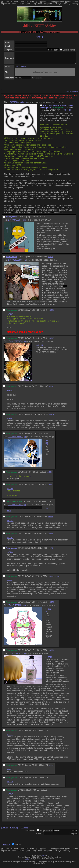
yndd (7, 1)
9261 (44, 487)
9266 (45, 536)
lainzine (66, 4)
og (33, 1)
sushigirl (58, 4)
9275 (46, 767)
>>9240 (51, 259)
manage (21, 4)
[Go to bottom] (55, 32)
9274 (46, 733)
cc (46, 1)
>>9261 (50, 474)
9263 (45, 519)
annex (14, 4)
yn (3, 1)
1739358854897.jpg (17, 439)
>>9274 (51, 652)
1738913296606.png (18, 104)
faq (2, 4)
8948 (44, 219)
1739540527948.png (17, 507)
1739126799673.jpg (17, 343)
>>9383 (70, 112)
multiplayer (48, 4)
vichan (44, 858)
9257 (46, 417)
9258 (46, 436)
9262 (50, 503)
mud (29, 4)
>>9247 (51, 340)
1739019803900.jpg (17, 262)
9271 (45, 604)
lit (24, 1)
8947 (58, 112)
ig (37, 1)
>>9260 (10, 491)
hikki (59, 1)
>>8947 (10, 421)
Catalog (24, 830)
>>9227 (10, 316)
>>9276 (51, 768)
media (28, 1)
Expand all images (72, 94)
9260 (44, 474)
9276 (46, 780)
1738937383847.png (17, 222)
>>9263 (51, 389)
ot (43, 1)
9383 (45, 792)
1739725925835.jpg (17, 656)
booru (40, 4)
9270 (45, 578)
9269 (45, 550)
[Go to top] (14, 830)
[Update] (6, 847)
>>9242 (51, 312)
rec (64, 1)
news (69, 1)
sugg (53, 1)
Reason (40, 836)
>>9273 (57, 578)
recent (8, 4)
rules (75, 1)
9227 (45, 259)
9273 (45, 652)
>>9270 (51, 550)
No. (54, 112)
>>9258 (52, 417)
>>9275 (51, 604)
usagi (34, 4)
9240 (45, 312)
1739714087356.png (17, 607)
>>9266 (51, 519)
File (16, 69)
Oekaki (23, 69)
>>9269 (51, 536)
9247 (46, 388)
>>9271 (51, 578)
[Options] (74, 4)
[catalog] (39, 37)
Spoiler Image (69, 50)
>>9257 (64, 112)
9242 (45, 340)
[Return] (46, 32)
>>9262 (50, 487)
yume (16, 1)
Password (49, 833)
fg (12, 1)
